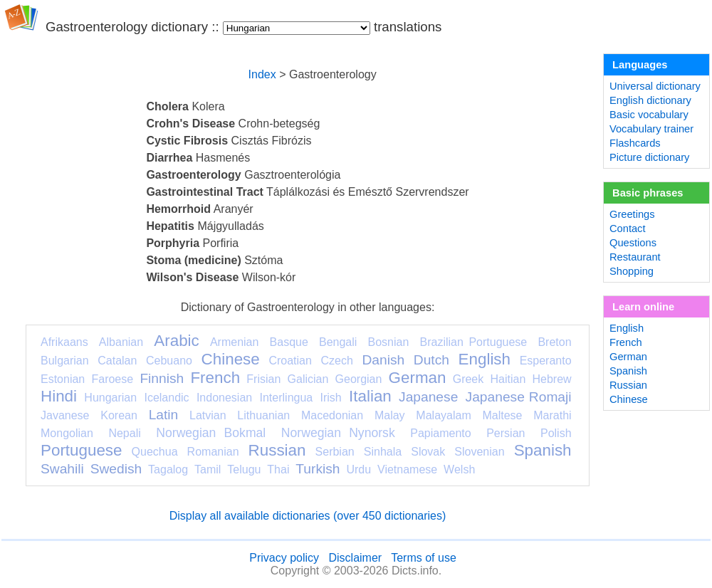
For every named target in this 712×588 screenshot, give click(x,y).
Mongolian (67, 433)
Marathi (552, 415)
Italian (370, 396)
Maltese (502, 415)
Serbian (335, 452)
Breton (554, 342)
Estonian (63, 379)
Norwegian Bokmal (211, 433)
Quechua (155, 452)
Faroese (112, 379)
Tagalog (168, 469)
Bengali (338, 342)
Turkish (318, 469)
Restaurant (635, 257)
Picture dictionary (649, 157)
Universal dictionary (655, 86)
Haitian (508, 379)
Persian (506, 433)
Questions (633, 243)
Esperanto (546, 361)
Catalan (117, 361)
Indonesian (224, 398)
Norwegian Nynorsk (338, 433)
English (485, 359)
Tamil (208, 469)
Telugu (244, 469)
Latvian (208, 415)
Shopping (632, 271)
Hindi (59, 396)
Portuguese (82, 450)
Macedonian (332, 415)
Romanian (213, 452)
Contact (628, 229)
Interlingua (287, 398)
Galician (308, 379)
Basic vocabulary (649, 115)
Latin (164, 415)
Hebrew (551, 379)
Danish (383, 360)
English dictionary (650, 100)
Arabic (176, 341)
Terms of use (424, 558)
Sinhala (383, 452)
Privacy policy (284, 558)
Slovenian (479, 452)
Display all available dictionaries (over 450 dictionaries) (308, 516)
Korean (119, 415)
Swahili (62, 469)
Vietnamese (407, 469)
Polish (556, 433)
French (215, 378)
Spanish (543, 450)
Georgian (359, 379)
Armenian (234, 342)
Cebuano (169, 361)
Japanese (428, 397)
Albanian (121, 342)
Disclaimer (355, 558)
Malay (390, 415)
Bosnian (389, 342)
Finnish (162, 378)
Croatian (290, 361)
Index (262, 74)
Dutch (431, 360)
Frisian (263, 379)
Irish (331, 398)
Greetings (632, 214)
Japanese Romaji (519, 397)
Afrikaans (64, 342)
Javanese (65, 415)
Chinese (231, 359)
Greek (468, 379)
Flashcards (635, 143)
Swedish (116, 469)
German (418, 378)
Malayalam (443, 415)
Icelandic (166, 398)
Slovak (428, 452)
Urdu (358, 469)
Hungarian (110, 398)
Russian (277, 450)
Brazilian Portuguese (474, 342)
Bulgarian (65, 361)
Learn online (643, 307)
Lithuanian (263, 415)
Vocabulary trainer (651, 129)
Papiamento (440, 433)
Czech (336, 361)
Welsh (459, 469)
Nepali (124, 433)
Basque (289, 342)
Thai (278, 469)
